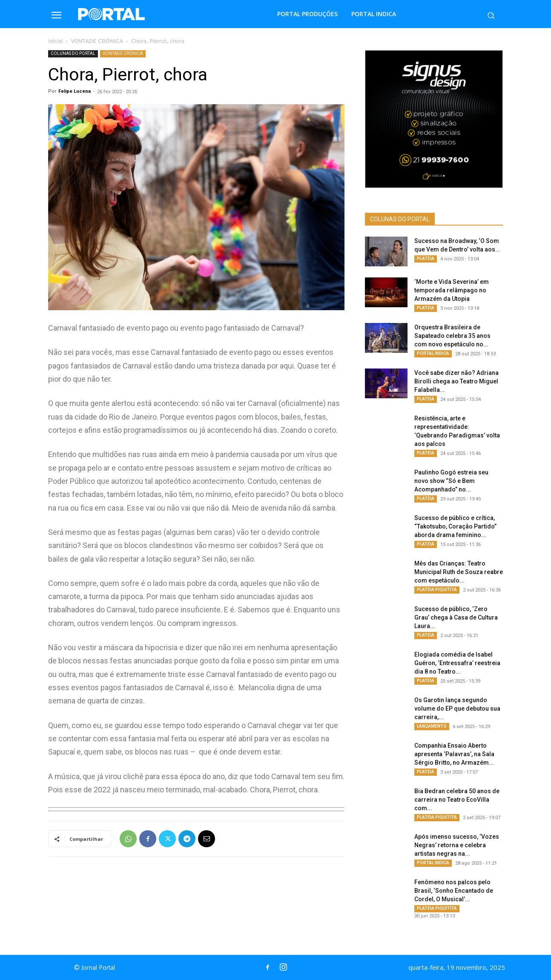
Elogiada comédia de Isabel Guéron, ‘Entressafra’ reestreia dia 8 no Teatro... (457, 663)
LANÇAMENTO (432, 726)
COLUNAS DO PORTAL (73, 53)
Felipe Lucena (75, 91)
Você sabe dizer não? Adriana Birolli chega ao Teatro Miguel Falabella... (456, 381)
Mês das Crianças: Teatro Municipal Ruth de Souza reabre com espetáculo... (459, 572)
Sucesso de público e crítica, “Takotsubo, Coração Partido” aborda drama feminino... (455, 526)
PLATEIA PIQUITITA (437, 590)
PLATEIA (426, 259)
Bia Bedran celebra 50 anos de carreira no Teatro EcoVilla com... (457, 800)
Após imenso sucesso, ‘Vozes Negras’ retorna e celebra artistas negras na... (457, 845)
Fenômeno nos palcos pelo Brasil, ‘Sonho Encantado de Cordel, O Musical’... (454, 891)
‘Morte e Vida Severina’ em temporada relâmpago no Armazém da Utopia (452, 290)
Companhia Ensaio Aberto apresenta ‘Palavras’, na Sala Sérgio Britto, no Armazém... (454, 754)
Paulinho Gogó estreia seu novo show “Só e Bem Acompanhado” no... (451, 481)
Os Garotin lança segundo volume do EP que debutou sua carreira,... (457, 709)
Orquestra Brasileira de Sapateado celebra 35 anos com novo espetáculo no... (452, 336)
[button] (491, 15)
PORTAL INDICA (433, 353)
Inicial (55, 41)
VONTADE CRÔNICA (97, 41)
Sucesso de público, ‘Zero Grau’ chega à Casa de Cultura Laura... (456, 617)
